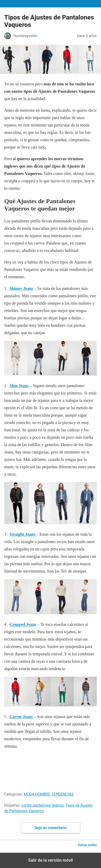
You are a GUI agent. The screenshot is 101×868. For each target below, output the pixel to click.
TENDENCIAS (63, 794)
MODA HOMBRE (37, 794)
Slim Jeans (19, 386)
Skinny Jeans (21, 288)
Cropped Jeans (23, 624)
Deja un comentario (51, 828)
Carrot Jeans (21, 717)
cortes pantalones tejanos (42, 805)
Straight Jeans (23, 534)
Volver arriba (87, 845)
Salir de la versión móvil (50, 860)
